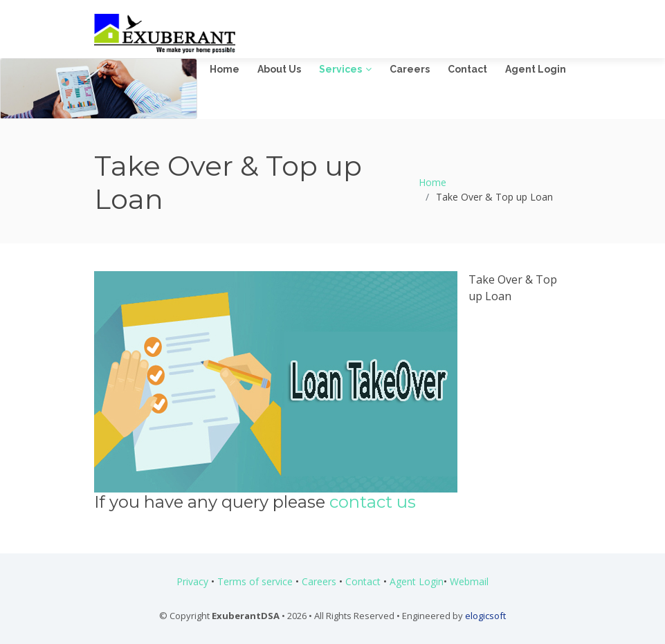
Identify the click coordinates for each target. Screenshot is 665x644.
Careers (410, 69)
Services (340, 69)
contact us (373, 502)
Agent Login (536, 69)
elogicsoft (485, 616)
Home (225, 69)
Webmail (469, 581)
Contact (467, 69)
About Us (279, 69)
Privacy (192, 581)
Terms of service (255, 581)
